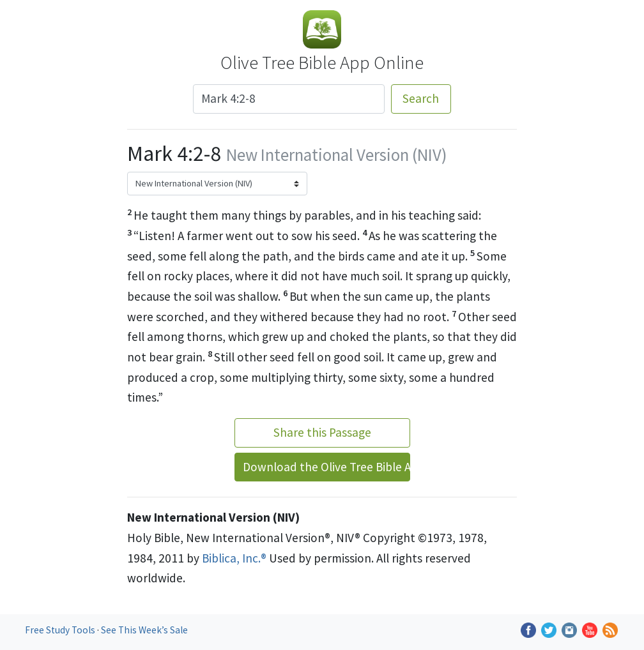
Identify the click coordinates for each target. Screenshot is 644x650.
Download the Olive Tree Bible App (326, 467)
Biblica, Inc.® (234, 558)
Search (421, 98)
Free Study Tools (61, 630)
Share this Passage (322, 432)
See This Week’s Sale (144, 630)
